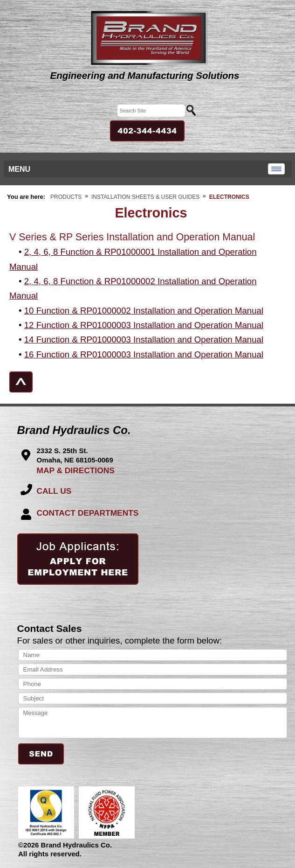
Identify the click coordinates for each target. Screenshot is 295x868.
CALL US (54, 491)
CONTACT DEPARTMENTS (88, 513)
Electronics (229, 197)
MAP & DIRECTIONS (76, 470)
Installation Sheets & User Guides (145, 197)
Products (66, 197)
